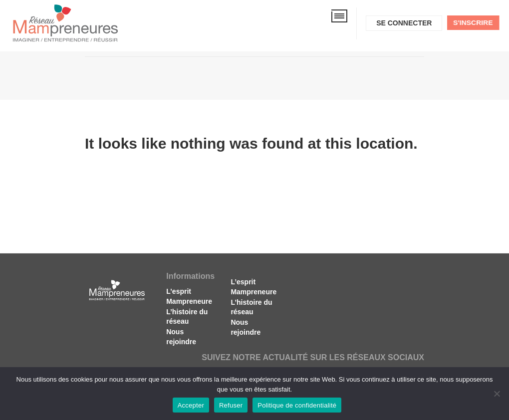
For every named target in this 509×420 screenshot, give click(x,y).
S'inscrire (473, 22)
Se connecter (404, 23)
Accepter (191, 405)
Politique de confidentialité (297, 405)
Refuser (231, 405)
